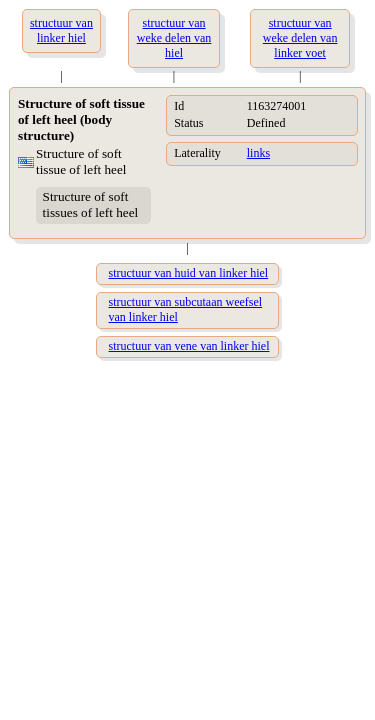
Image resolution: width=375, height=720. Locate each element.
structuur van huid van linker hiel (189, 273)
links (258, 153)
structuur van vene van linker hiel (189, 346)
